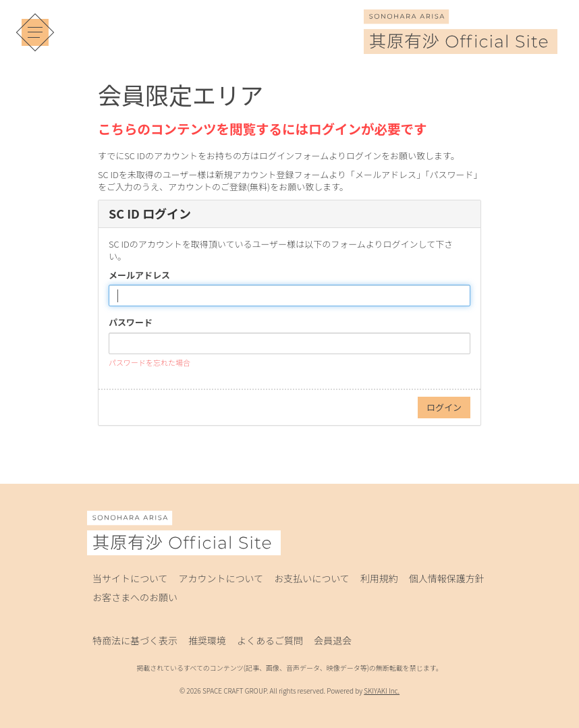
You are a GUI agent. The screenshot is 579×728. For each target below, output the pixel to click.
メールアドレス (139, 275)
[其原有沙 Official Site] (461, 45)
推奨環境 (207, 640)
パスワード (131, 323)
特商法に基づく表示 (135, 640)
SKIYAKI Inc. (382, 691)
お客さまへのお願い (135, 597)
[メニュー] (35, 32)
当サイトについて (130, 578)
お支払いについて (312, 578)
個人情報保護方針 (447, 578)
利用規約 (379, 578)
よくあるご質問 (270, 640)
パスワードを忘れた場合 (149, 362)
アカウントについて (221, 578)
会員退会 (333, 640)
